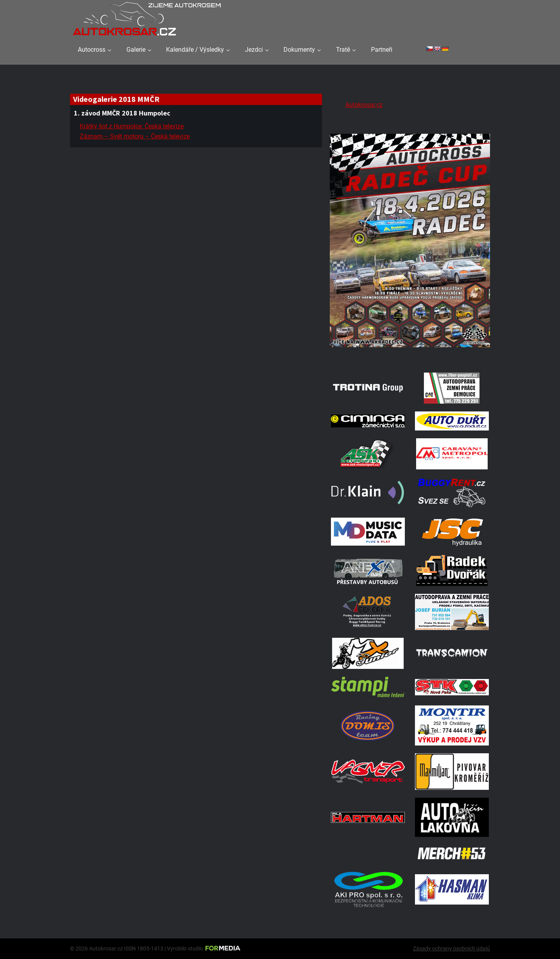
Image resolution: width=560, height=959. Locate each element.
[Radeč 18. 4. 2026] (410, 355)
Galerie (136, 50)
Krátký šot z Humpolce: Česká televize (132, 126)
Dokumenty (299, 50)
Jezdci (254, 50)
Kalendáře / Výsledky (195, 50)
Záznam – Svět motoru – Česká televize (135, 136)
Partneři (382, 50)
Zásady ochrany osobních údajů (451, 948)
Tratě (343, 50)
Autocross (92, 50)
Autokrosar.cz (364, 105)
